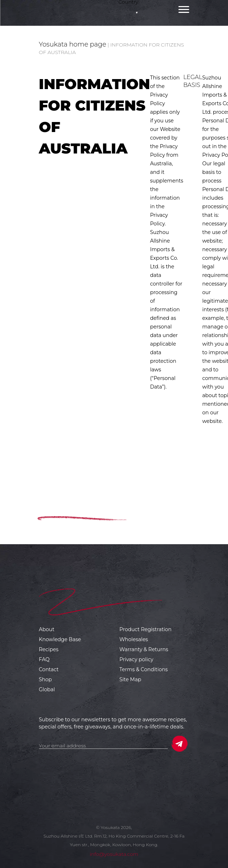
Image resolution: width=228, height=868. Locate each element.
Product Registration (146, 629)
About (47, 629)
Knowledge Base (60, 639)
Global (47, 689)
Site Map (130, 679)
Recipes (49, 649)
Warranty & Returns (144, 649)
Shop (45, 679)
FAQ (44, 659)
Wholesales (134, 639)
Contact (49, 669)
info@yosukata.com (114, 854)
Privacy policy (137, 659)
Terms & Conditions (144, 669)
